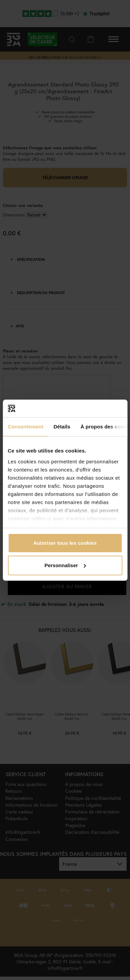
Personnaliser (65, 565)
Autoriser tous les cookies (65, 543)
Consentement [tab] (25, 427)
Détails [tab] (62, 427)
